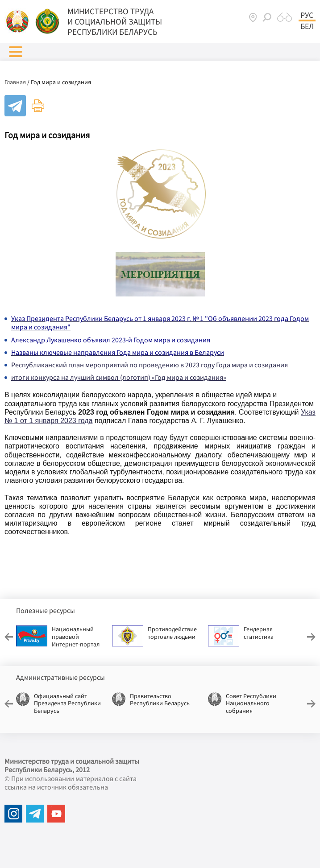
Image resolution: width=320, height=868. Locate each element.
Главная (15, 82)
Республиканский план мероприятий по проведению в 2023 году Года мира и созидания (150, 365)
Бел (307, 26)
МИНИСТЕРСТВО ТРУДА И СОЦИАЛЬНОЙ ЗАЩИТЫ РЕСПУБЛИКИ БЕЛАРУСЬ (115, 21)
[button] (16, 52)
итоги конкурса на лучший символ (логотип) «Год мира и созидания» (119, 377)
